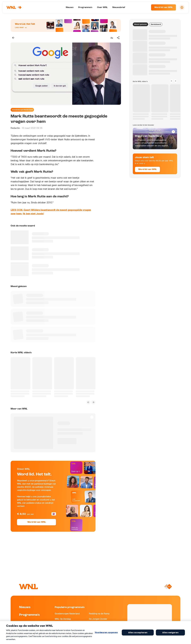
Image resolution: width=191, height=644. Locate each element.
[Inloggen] (182, 7)
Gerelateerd (156, 24)
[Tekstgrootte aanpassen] (112, 38)
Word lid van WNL (163, 7)
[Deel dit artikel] (118, 38)
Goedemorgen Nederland (22, 110)
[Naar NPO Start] (168, 587)
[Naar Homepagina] (14, 7)
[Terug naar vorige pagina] (13, 38)
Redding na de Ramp (99, 614)
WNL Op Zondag (63, 619)
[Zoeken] (146, 7)
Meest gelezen (140, 24)
